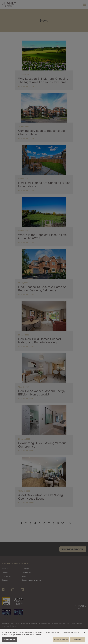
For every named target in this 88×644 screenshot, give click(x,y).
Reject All (78, 639)
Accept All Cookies (61, 639)
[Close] (84, 633)
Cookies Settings (9, 639)
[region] (44, 637)
